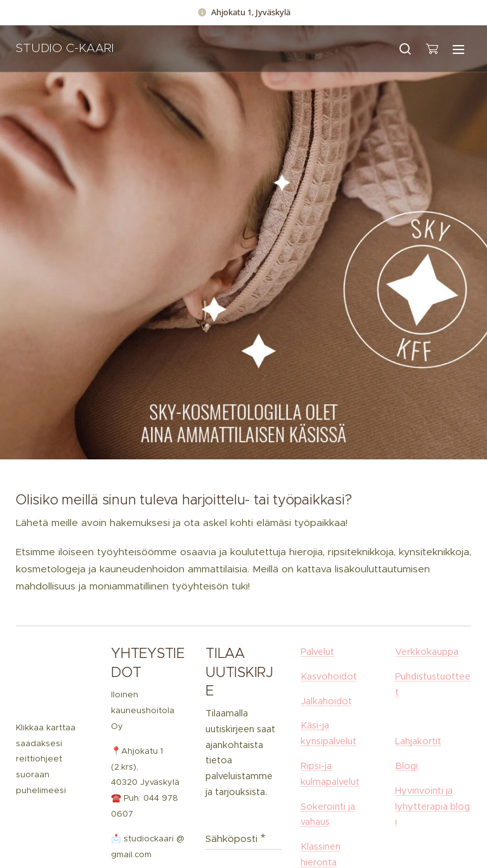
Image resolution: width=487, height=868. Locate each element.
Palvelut (317, 652)
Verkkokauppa (427, 652)
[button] (405, 49)
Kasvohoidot (329, 676)
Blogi (406, 766)
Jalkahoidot (326, 701)
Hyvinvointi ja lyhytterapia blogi (432, 806)
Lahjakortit (418, 742)
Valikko (458, 49)
